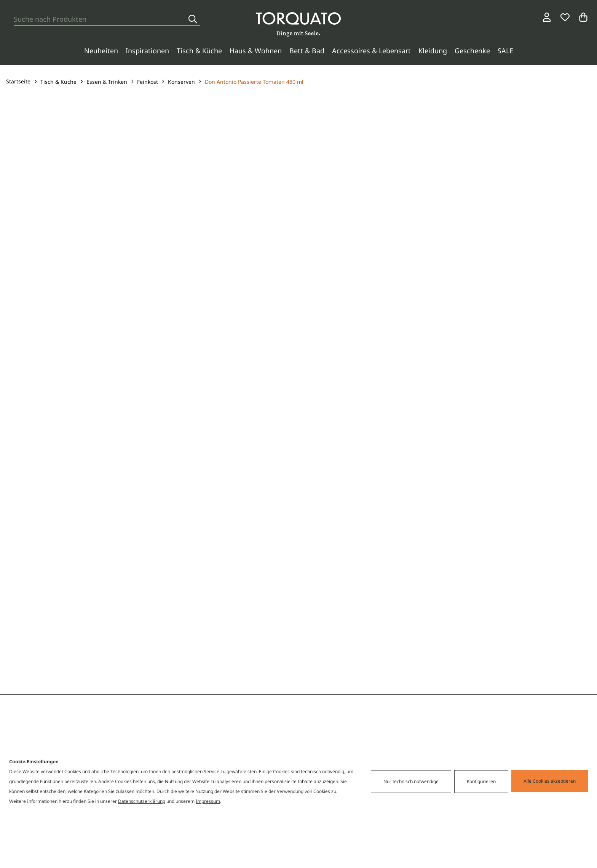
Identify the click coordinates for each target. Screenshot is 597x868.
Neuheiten (101, 51)
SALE (505, 51)
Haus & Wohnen (256, 51)
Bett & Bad (307, 51)
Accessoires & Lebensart (371, 51)
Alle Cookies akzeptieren (550, 781)
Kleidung (433, 51)
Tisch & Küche (199, 51)
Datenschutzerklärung (142, 801)
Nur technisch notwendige (411, 781)
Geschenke (472, 51)
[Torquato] (298, 24)
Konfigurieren (481, 781)
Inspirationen (147, 51)
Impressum (208, 801)
